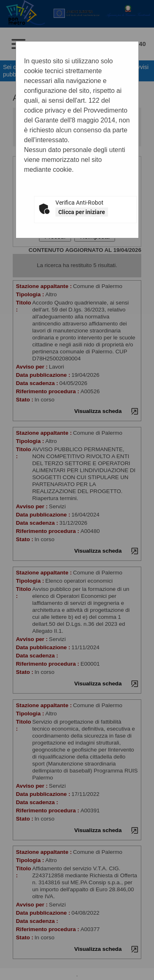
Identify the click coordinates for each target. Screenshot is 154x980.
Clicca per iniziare (82, 212)
